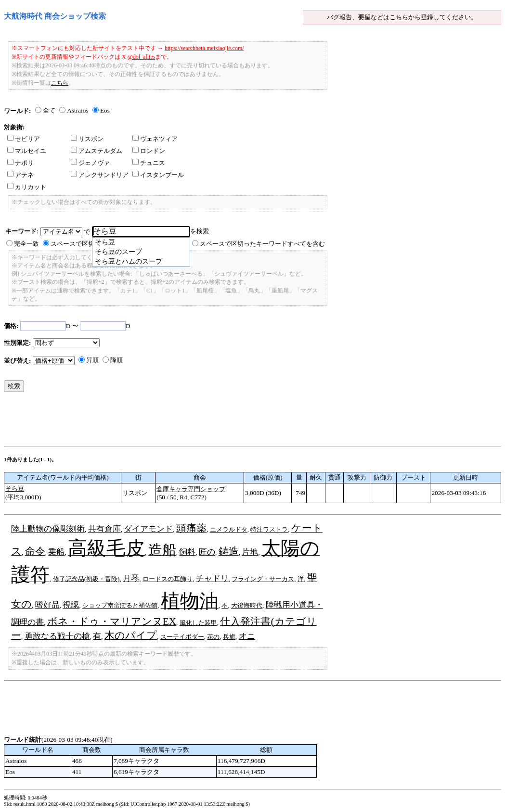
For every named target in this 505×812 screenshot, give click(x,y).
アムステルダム (97, 151)
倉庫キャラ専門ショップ (191, 489)
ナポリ (20, 163)
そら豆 (15, 488)
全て (49, 110)
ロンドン (149, 151)
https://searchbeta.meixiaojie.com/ (204, 48)
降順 (117, 360)
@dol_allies (142, 57)
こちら (399, 17)
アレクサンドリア (100, 175)
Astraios (78, 110)
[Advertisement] (179, 421)
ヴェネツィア (155, 139)
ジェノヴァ (90, 163)
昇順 (92, 360)
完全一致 (26, 244)
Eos (105, 110)
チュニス (149, 163)
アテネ (20, 175)
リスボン (87, 139)
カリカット (27, 187)
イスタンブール (158, 175)
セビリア (24, 139)
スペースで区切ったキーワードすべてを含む (262, 244)
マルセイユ (27, 151)
